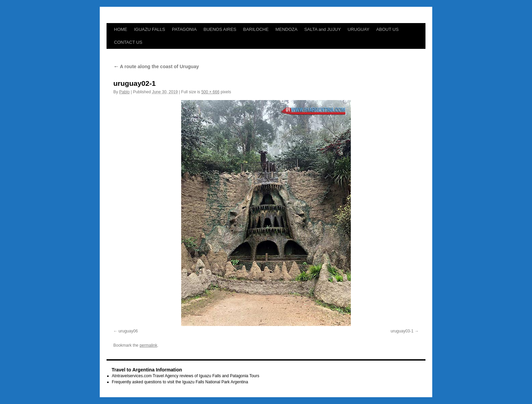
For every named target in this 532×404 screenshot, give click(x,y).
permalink (148, 345)
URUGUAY (359, 29)
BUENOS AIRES (220, 29)
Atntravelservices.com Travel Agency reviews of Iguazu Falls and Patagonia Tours (186, 376)
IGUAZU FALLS (150, 29)
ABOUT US (387, 29)
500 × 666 (210, 92)
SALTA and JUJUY (323, 29)
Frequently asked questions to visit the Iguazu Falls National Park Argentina (180, 382)
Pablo (124, 92)
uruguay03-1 (402, 331)
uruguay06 (128, 331)
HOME (121, 29)
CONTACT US (128, 42)
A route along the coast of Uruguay (156, 66)
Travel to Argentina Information (147, 370)
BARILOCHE (256, 29)
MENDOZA (287, 29)
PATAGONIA (184, 29)
